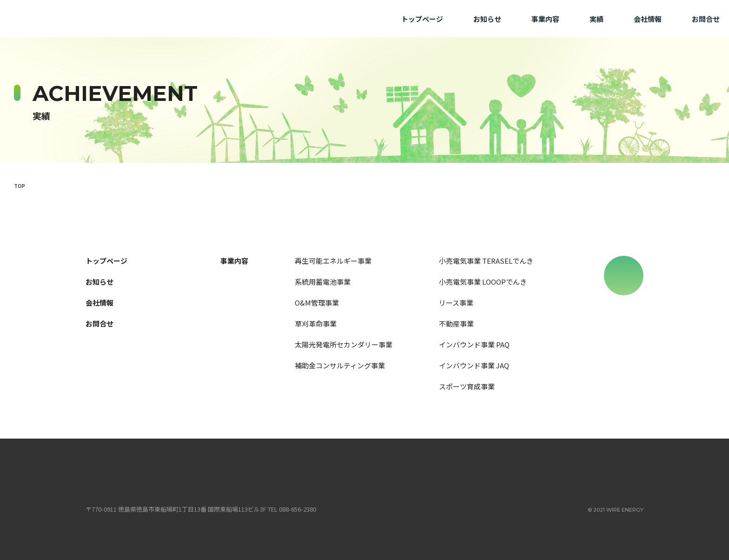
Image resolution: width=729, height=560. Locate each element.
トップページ (422, 19)
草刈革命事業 (316, 323)
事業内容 (545, 19)
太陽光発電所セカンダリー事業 (344, 344)
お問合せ (706, 19)
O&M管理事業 (317, 303)
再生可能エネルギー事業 (333, 261)
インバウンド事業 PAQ (474, 344)
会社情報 (648, 19)
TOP (20, 186)
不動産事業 (456, 323)
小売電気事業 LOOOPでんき (483, 282)
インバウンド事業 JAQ (474, 365)
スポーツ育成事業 (467, 386)
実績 (596, 19)
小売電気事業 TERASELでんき (486, 261)
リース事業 (456, 303)
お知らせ (487, 19)
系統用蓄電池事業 (323, 282)
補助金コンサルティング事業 (340, 365)
